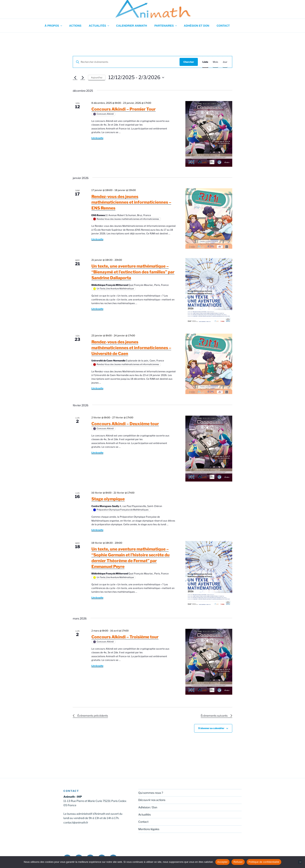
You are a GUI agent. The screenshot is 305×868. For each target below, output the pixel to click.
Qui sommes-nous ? (151, 793)
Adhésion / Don (148, 807)
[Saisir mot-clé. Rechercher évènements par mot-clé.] (126, 62)
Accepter (222, 862)
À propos (54, 26)
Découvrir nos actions (152, 800)
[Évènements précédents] (75, 78)
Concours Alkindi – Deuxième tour (125, 424)
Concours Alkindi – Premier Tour (124, 109)
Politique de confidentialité (264, 862)
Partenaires (166, 26)
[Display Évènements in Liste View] (205, 62)
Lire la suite (97, 138)
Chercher (189, 62)
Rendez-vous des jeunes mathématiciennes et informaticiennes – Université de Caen (131, 348)
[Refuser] (300, 862)
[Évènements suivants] (83, 78)
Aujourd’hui (97, 78)
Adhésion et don (197, 26)
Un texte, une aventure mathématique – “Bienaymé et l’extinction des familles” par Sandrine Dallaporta (133, 272)
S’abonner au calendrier (211, 728)
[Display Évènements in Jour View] (225, 62)
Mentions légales (149, 829)
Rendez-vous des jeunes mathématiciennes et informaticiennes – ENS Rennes (131, 202)
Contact (223, 26)
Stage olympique (108, 499)
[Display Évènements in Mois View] (215, 62)
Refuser (238, 862)
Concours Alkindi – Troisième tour (125, 637)
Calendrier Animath (132, 26)
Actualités (99, 26)
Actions (75, 26)
